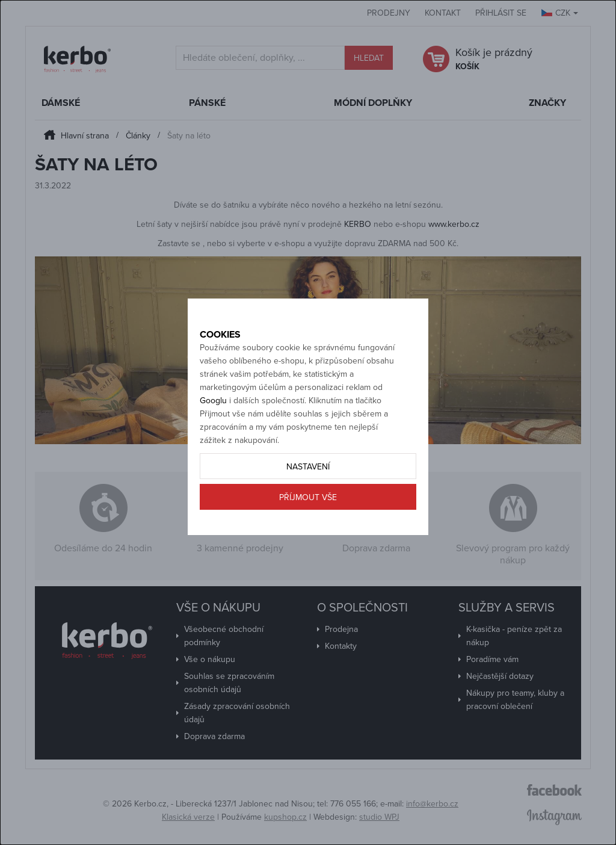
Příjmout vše (308, 525)
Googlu (213, 428)
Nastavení (308, 494)
